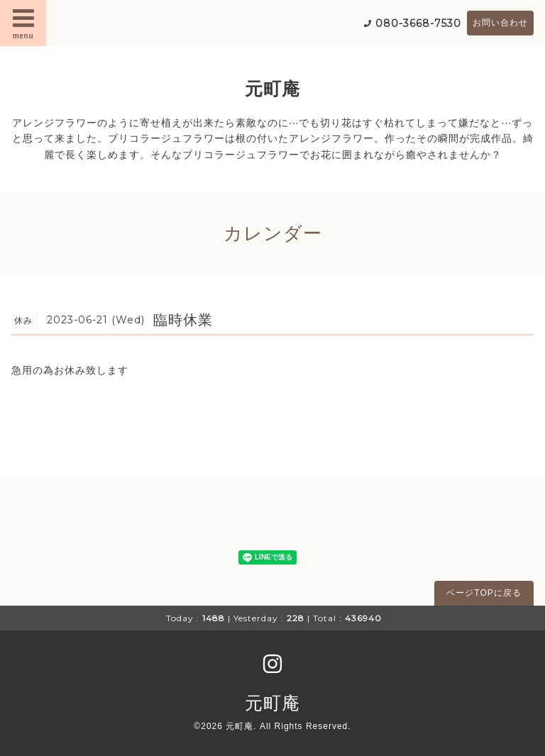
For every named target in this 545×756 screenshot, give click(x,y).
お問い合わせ (500, 23)
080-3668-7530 (418, 23)
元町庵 (272, 89)
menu (23, 23)
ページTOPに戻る (484, 593)
